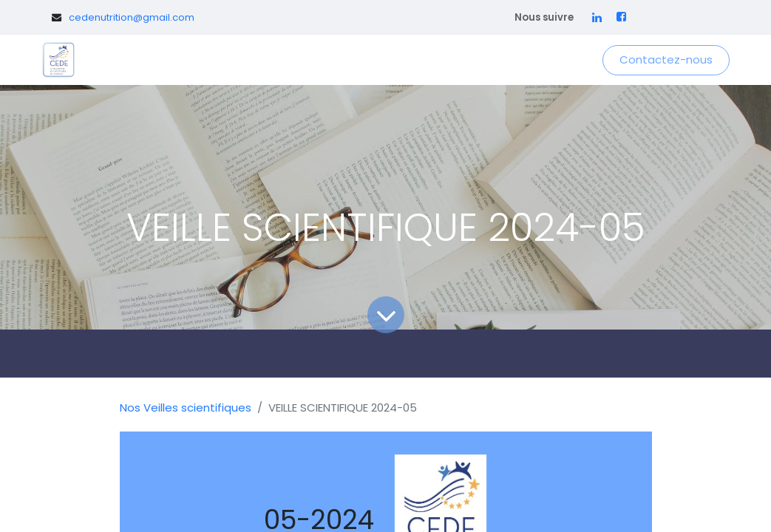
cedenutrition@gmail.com (132, 17)
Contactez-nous (666, 59)
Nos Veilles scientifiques (186, 407)
